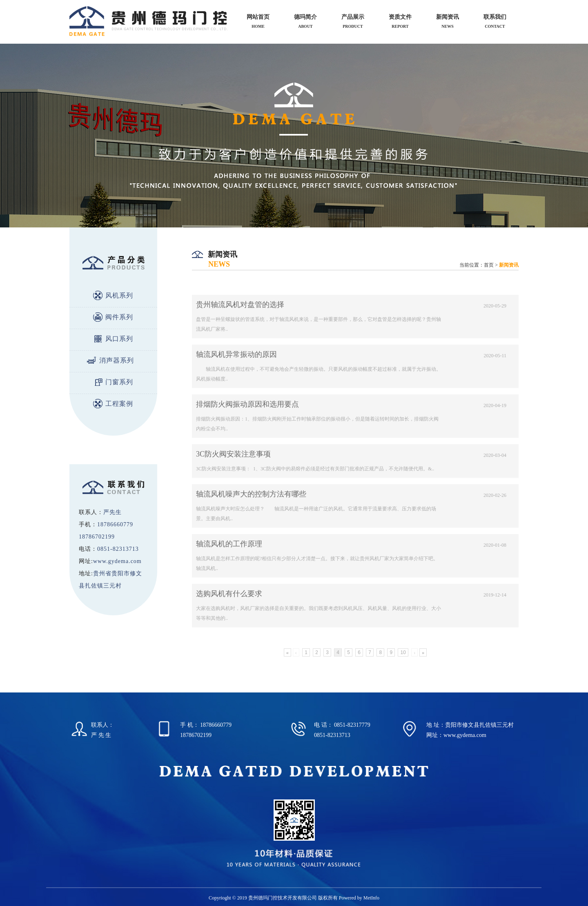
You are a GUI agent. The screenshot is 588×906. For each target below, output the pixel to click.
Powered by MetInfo (359, 898)
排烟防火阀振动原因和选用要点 (247, 404)
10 (403, 652)
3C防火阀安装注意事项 (233, 454)
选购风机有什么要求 (229, 593)
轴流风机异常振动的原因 (236, 354)
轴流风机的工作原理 (229, 544)
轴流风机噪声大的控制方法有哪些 (251, 494)
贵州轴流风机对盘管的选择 (240, 304)
